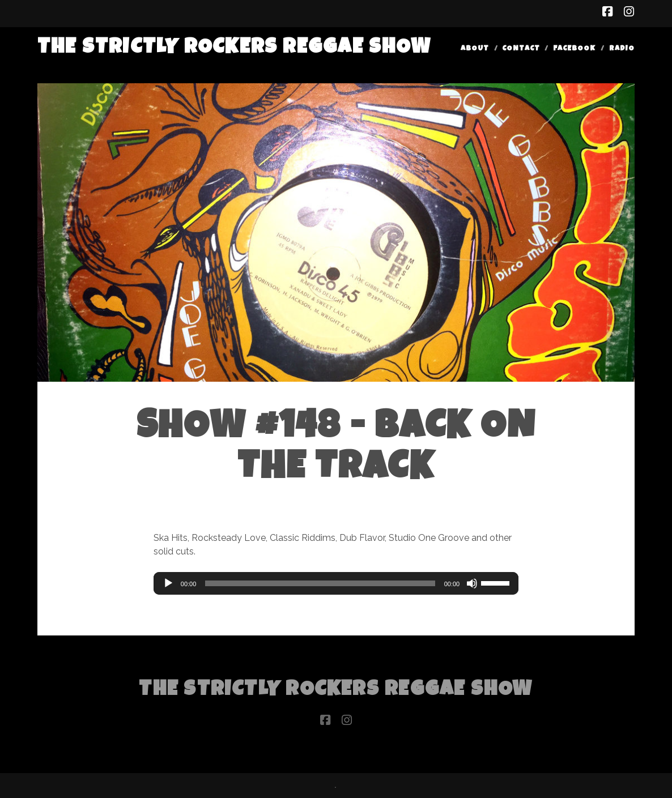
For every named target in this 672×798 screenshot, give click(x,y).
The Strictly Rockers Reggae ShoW (234, 48)
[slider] (320, 583)
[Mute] (472, 583)
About (475, 49)
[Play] (168, 583)
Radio (622, 49)
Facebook (574, 49)
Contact (521, 49)
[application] (336, 583)
